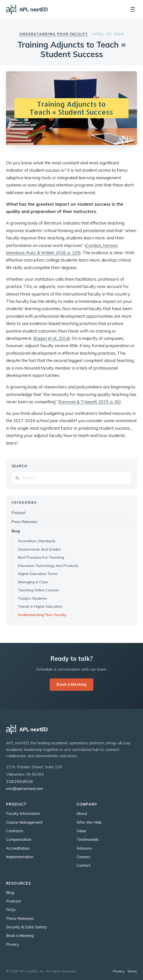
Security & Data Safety (26, 927)
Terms (132, 971)
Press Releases (24, 522)
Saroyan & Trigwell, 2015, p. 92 (89, 402)
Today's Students (32, 598)
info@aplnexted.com (24, 788)
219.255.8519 (19, 781)
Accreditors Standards (37, 541)
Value (81, 831)
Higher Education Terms (38, 574)
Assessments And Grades (39, 549)
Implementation (20, 857)
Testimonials (88, 839)
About (82, 813)
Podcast (19, 513)
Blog (16, 531)
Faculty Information (23, 813)
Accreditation (18, 848)
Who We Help (89, 822)
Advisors (84, 848)
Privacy (13, 944)
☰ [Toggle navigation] (133, 9)
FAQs (11, 910)
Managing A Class (33, 582)
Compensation (19, 839)
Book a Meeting (71, 684)
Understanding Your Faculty (54, 34)
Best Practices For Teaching (41, 557)
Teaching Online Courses (39, 590)
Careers (83, 857)
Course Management (24, 822)
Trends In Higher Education (40, 606)
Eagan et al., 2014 (52, 338)
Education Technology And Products (48, 566)
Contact (84, 865)
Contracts (15, 831)
